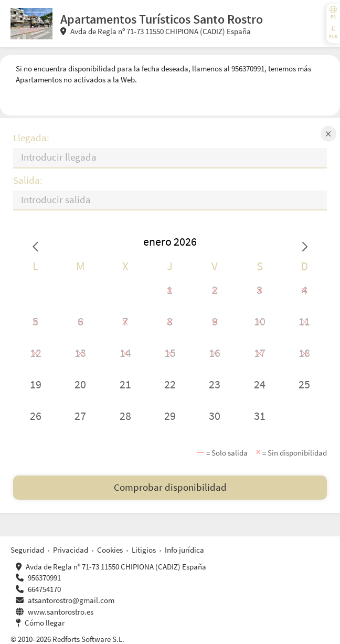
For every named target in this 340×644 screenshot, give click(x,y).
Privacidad (71, 550)
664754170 (44, 589)
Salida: (28, 180)
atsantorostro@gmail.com (71, 600)
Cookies (110, 550)
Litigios (144, 550)
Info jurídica (184, 550)
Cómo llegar (45, 623)
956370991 (44, 578)
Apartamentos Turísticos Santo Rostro (162, 19)
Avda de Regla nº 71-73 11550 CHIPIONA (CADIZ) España (156, 31)
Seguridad (27, 550)
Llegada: (31, 138)
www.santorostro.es (61, 612)
